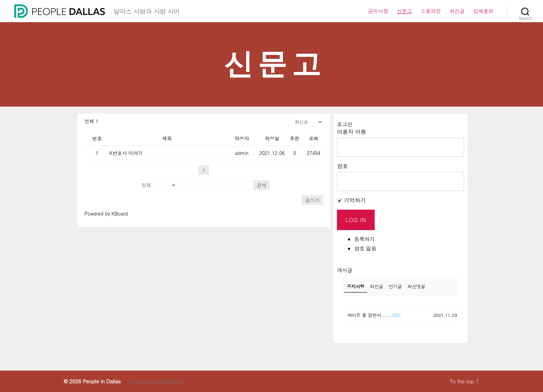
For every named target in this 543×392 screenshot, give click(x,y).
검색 (261, 185)
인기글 (395, 286)
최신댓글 (416, 286)
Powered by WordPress (156, 381)
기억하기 (351, 200)
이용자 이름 (351, 132)
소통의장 (431, 11)
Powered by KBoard (106, 213)
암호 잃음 (365, 248)
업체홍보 (483, 11)
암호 (342, 166)
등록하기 (364, 239)
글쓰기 (312, 200)
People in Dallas (102, 381)
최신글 (457, 11)
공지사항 (378, 11)
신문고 (404, 11)
